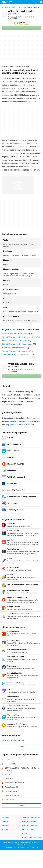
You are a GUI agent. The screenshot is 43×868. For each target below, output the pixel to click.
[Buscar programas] (37, 2)
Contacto (5, 822)
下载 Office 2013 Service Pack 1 (13, 348)
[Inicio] (2, 7)
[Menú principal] (41, 2)
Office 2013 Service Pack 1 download (15, 351)
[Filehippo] (7, 2)
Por (12, 17)
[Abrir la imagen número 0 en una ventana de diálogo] (18, 185)
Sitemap (5, 829)
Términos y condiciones (31, 818)
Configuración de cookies (32, 837)
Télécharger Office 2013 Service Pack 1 (16, 355)
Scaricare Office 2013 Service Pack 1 (15, 334)
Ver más (21, 746)
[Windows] (8, 8)
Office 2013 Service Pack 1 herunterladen (17, 344)
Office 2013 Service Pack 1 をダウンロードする (19, 337)
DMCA (25, 833)
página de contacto (17, 425)
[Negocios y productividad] (19, 8)
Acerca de (5, 818)
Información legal (29, 829)
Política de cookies (29, 822)
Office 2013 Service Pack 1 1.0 (13, 740)
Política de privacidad (30, 825)
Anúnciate (5, 825)
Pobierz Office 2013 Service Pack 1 (15, 341)
